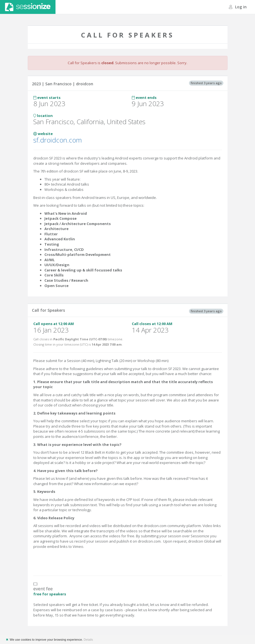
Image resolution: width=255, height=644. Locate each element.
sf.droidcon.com (58, 140)
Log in (238, 7)
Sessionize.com (28, 7)
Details (88, 640)
